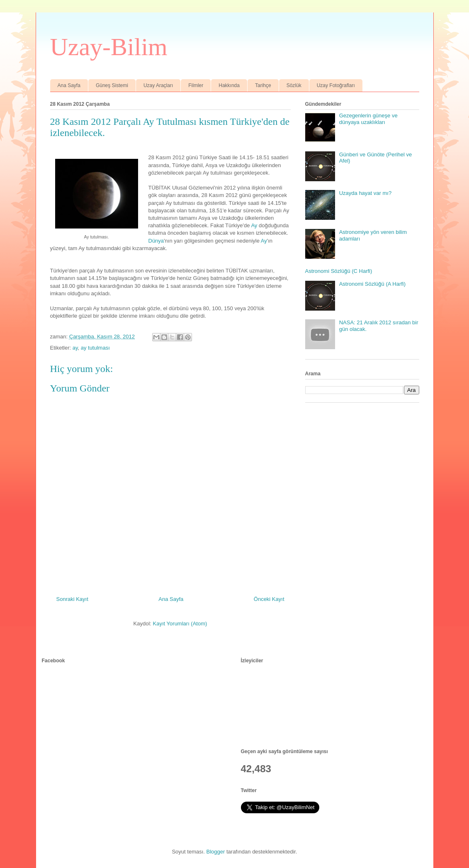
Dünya (156, 241)
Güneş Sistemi (112, 85)
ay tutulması (95, 348)
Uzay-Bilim (109, 47)
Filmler (196, 85)
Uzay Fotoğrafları (336, 85)
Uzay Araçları (158, 85)
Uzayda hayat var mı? (365, 193)
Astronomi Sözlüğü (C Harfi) (339, 271)
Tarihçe (263, 85)
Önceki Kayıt (269, 599)
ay (75, 348)
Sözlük (294, 85)
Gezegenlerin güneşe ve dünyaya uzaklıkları (368, 119)
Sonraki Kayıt (72, 599)
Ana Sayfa (69, 85)
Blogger (216, 852)
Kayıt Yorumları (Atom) (180, 624)
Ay (254, 225)
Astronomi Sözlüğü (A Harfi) (372, 284)
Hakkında (229, 85)
